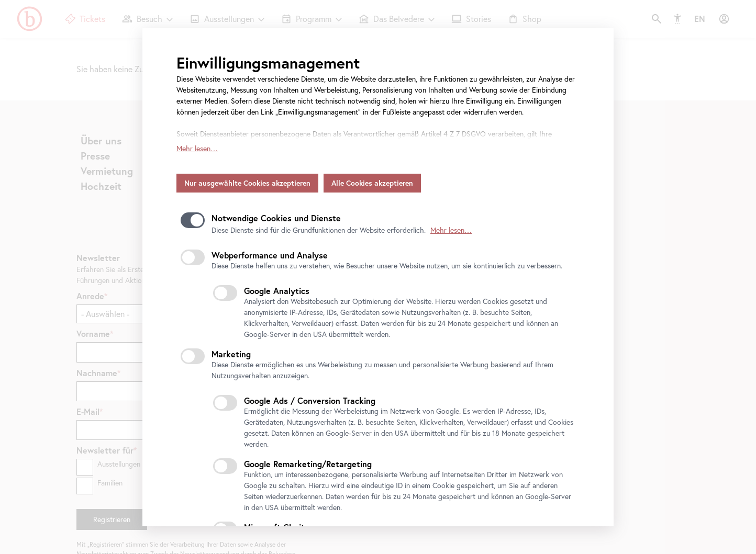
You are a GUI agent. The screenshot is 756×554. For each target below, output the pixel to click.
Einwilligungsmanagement (268, 63)
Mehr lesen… (197, 130)
